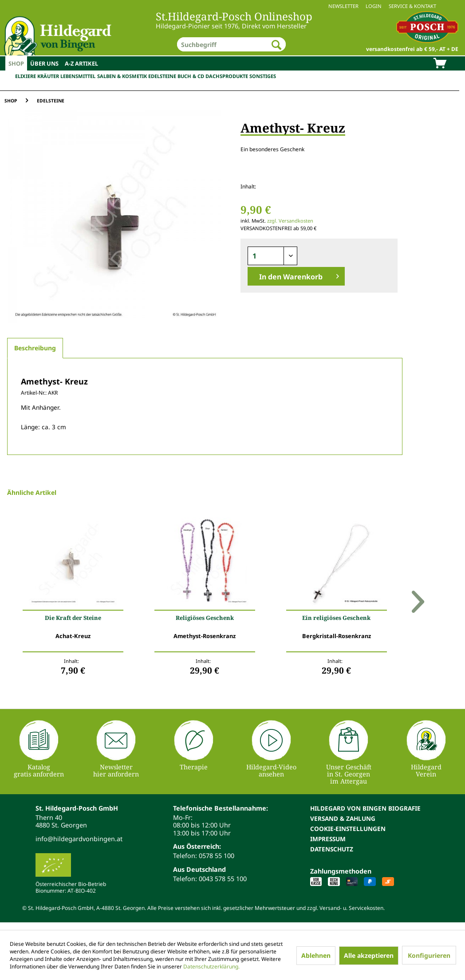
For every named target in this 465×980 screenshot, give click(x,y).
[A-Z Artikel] (81, 63)
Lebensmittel (78, 76)
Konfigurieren (429, 955)
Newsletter (343, 6)
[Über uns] (44, 63)
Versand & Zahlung (343, 818)
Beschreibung (35, 348)
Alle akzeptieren (369, 955)
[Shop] (16, 63)
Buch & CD (191, 76)
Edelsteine (162, 76)
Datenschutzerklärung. (211, 966)
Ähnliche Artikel (32, 492)
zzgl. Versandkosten (290, 221)
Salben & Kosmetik (122, 76)
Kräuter (48, 76)
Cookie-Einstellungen (348, 829)
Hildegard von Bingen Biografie (365, 808)
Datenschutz (332, 849)
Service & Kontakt (412, 6)
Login (374, 6)
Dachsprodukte (227, 76)
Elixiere (26, 76)
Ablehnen (316, 955)
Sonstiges (263, 76)
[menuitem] (232, 6)
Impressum (328, 839)
